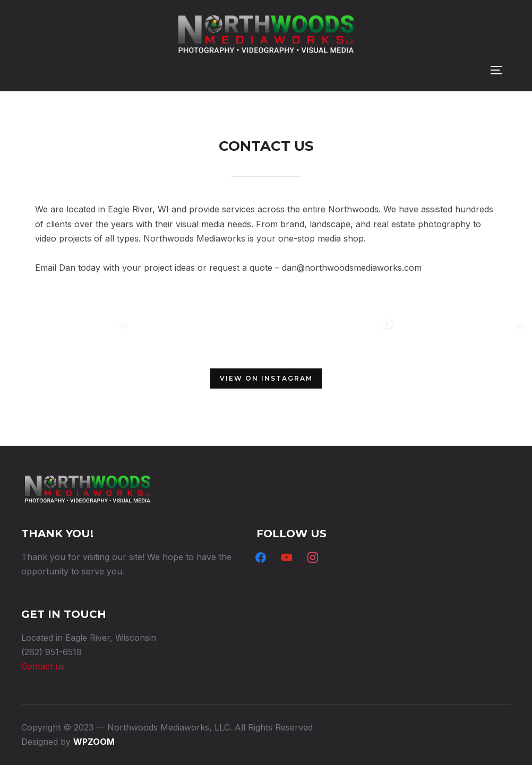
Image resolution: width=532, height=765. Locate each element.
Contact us (43, 666)
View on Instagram (266, 378)
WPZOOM (94, 742)
